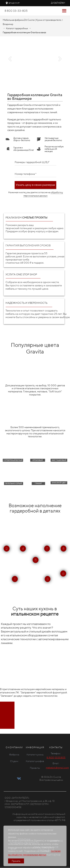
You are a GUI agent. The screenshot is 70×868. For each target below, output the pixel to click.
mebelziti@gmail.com (57, 768)
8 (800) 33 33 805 (56, 757)
